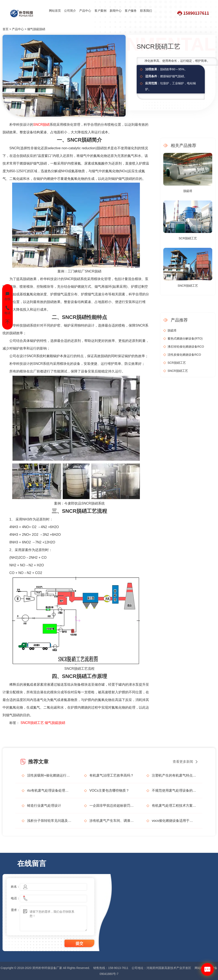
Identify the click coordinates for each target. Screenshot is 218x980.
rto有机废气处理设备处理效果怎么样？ (49, 790)
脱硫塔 (188, 191)
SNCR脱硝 (41, 125)
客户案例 (100, 11)
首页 (6, 29)
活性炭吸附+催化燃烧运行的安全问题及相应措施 (49, 775)
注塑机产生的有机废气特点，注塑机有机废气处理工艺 (174, 775)
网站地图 (201, 968)
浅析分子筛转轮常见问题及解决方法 (49, 821)
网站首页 (55, 11)
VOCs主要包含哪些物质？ (109, 790)
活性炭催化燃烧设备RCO (184, 355)
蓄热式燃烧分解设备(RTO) (185, 338)
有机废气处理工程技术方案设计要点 (174, 806)
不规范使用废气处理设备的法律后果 (174, 790)
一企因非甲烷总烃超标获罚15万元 (112, 806)
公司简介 (70, 11)
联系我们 (146, 11)
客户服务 (131, 11)
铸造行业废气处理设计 (44, 806)
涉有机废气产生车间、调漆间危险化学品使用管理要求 (112, 821)
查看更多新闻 (183, 762)
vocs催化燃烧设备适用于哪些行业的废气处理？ (174, 821)
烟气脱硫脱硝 (36, 29)
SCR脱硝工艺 (188, 238)
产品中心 (85, 11)
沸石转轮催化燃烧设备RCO (186, 347)
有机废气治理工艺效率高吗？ (112, 775)
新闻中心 (116, 11)
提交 (79, 943)
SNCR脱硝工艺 (32, 723)
